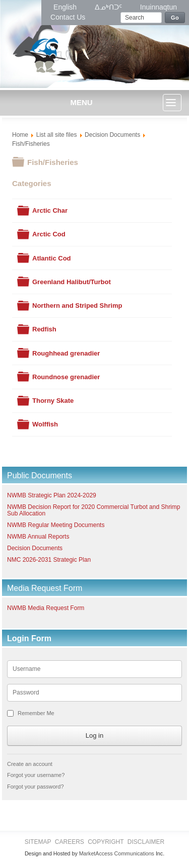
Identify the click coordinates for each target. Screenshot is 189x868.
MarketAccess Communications (117, 853)
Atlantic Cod (52, 258)
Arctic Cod (49, 234)
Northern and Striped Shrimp (77, 306)
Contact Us (68, 17)
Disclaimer (146, 842)
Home (20, 135)
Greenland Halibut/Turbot (72, 282)
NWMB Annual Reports (38, 537)
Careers (70, 842)
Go (175, 18)
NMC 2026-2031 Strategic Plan (49, 560)
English (66, 7)
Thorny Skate (53, 401)
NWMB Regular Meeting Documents (56, 525)
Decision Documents (112, 135)
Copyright (106, 842)
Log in (94, 735)
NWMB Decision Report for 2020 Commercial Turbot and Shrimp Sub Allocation (93, 510)
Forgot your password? (36, 787)
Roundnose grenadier (66, 377)
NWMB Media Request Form (46, 608)
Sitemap (38, 842)
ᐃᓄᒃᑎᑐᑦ (109, 7)
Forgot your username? (36, 775)
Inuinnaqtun (159, 7)
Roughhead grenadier (66, 353)
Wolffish (45, 424)
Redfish (44, 329)
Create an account (30, 764)
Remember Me (36, 713)
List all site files (57, 135)
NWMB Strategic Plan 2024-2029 (52, 495)
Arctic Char (50, 210)
